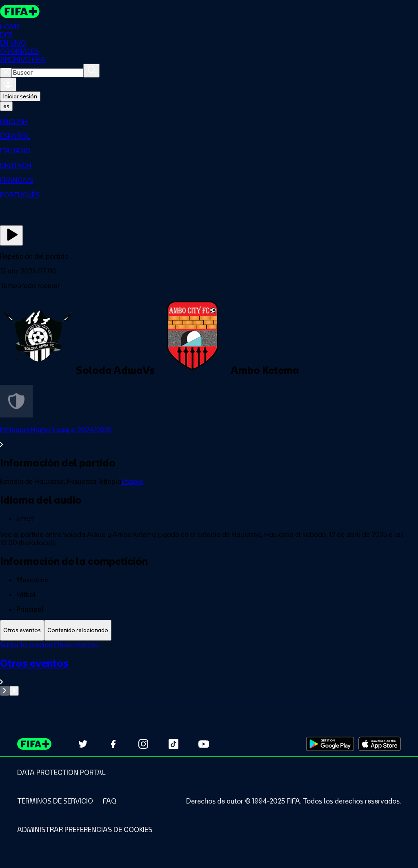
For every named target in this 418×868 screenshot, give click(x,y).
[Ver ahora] (11, 235)
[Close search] (6, 73)
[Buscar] (91, 71)
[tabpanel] (209, 668)
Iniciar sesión (20, 96)
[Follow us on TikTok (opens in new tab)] (173, 744)
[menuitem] (209, 122)
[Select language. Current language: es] (6, 106)
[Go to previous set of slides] (5, 691)
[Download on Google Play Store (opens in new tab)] (330, 744)
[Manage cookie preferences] (85, 830)
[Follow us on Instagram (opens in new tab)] (143, 744)
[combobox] (48, 73)
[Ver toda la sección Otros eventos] (209, 672)
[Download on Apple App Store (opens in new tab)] (380, 744)
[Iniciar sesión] (8, 84)
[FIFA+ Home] (20, 11)
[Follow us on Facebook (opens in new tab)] (113, 744)
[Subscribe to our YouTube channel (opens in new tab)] (204, 744)
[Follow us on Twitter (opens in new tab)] (83, 744)
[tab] (22, 630)
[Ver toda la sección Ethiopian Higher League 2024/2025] (209, 437)
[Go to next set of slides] (14, 691)
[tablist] (209, 630)
